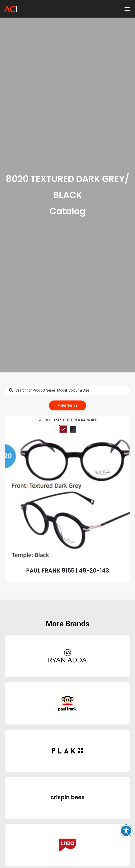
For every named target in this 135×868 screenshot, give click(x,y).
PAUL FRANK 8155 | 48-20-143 (67, 571)
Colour (45, 420)
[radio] (63, 429)
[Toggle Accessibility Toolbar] (126, 831)
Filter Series (67, 405)
